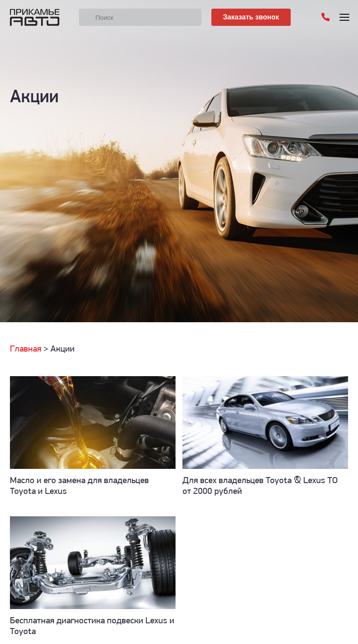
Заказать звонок (251, 17)
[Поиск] (140, 17)
